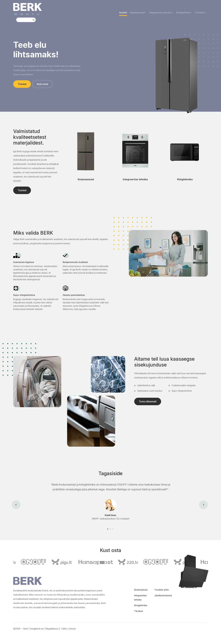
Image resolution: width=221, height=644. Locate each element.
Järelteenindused (163, 595)
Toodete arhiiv (162, 590)
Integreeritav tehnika (160, 13)
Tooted (22, 84)
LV (38, 14)
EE (16, 14)
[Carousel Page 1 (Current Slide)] (108, 529)
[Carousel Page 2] (110, 529)
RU (28, 14)
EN (22, 14)
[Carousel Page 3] (113, 529)
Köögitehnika (183, 13)
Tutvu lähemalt (148, 401)
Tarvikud (199, 13)
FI (33, 14)
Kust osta (42, 84)
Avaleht (123, 13)
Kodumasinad (137, 13)
